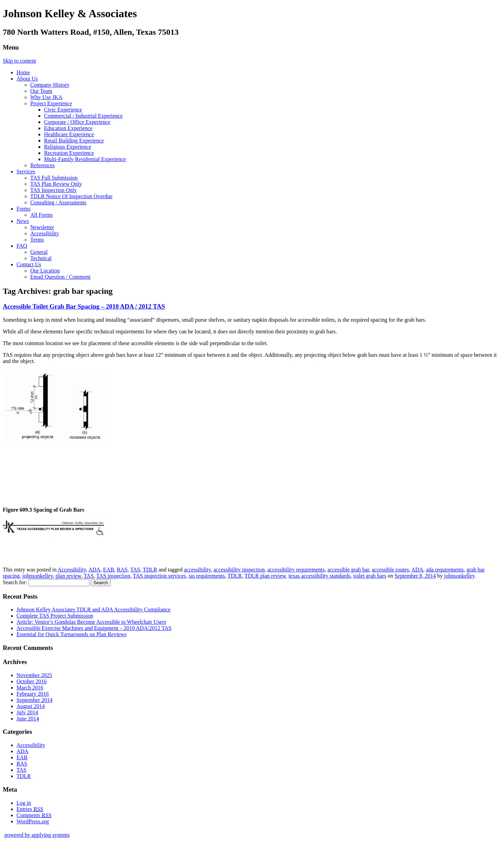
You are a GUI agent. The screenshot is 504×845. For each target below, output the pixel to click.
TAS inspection (113, 576)
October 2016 (32, 681)
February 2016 (33, 694)
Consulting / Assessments (58, 202)
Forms (24, 209)
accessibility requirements (296, 570)
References (42, 165)
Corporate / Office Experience (77, 122)
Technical (41, 258)
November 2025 (34, 675)
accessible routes (390, 570)
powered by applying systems (37, 835)
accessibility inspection (239, 570)
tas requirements (207, 576)
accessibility (197, 570)
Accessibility (45, 233)
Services (26, 172)
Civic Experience (63, 110)
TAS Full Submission (54, 178)
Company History (50, 85)
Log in (24, 803)
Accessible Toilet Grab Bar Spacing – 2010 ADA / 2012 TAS (84, 306)
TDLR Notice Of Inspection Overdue (71, 196)
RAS (122, 570)
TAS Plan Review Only (56, 184)
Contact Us (29, 264)
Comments (34, 815)
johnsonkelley (38, 576)
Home (23, 72)
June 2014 (28, 719)
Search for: (15, 582)
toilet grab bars (370, 576)
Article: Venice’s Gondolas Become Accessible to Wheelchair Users (91, 622)
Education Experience (68, 128)
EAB (109, 570)
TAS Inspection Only (54, 190)
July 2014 (27, 712)
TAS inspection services (159, 576)
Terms (37, 240)
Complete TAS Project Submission (55, 616)
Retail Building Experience (74, 141)
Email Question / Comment (61, 277)
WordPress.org (33, 821)
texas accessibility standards (319, 576)
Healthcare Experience (69, 134)
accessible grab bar (348, 570)
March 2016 (30, 688)
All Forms (41, 215)
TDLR (150, 570)
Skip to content (19, 61)
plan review (68, 576)
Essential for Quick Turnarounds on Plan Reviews (72, 634)
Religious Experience (68, 147)
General (39, 252)
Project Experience (51, 103)
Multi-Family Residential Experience (85, 159)
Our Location (45, 271)
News (23, 221)
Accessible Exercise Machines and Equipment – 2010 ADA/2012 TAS (94, 628)
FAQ (22, 246)
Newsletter (42, 227)
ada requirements (445, 570)
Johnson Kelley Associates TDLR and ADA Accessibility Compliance (94, 609)
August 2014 (31, 706)
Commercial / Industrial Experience (83, 116)
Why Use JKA (46, 97)
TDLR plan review (265, 576)
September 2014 (34, 700)
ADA (94, 570)
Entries (30, 809)
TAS (135, 570)
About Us (27, 79)
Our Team (41, 91)
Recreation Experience (69, 153)
